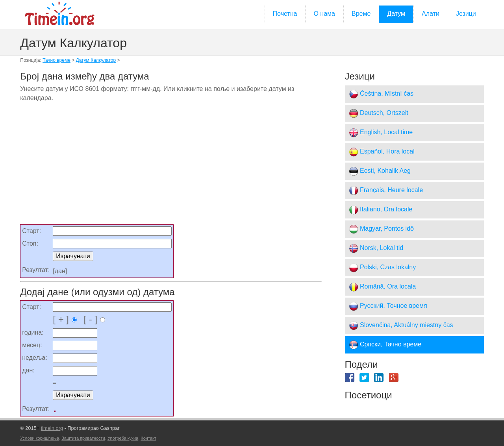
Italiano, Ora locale (381, 210)
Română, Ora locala (383, 287)
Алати (431, 14)
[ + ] (65, 319)
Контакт (148, 438)
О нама (324, 14)
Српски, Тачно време (385, 345)
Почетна (285, 14)
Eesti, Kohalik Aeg (380, 171)
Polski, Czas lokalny (383, 268)
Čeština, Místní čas (381, 94)
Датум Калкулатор (96, 60)
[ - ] (92, 319)
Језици (466, 14)
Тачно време (57, 60)
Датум (396, 14)
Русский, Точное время (388, 306)
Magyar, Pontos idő (381, 229)
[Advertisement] (171, 166)
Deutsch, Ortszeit (379, 113)
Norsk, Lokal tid (376, 248)
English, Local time (381, 133)
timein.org (52, 428)
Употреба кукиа (123, 438)
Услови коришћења (40, 438)
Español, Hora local (382, 152)
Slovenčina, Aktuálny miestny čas (401, 326)
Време (361, 14)
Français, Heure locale (386, 191)
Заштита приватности (83, 438)
